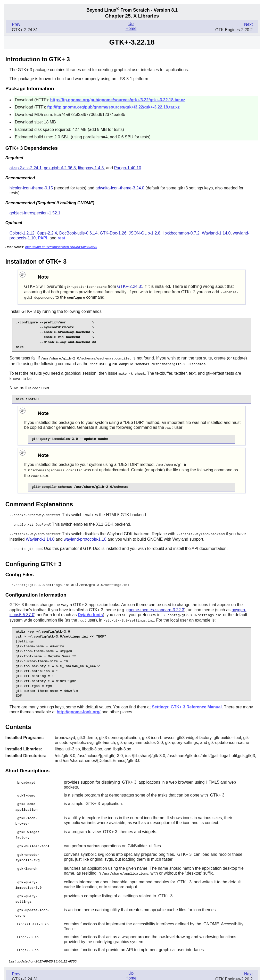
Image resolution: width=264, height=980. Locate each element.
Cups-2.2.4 (47, 233)
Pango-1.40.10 (127, 168)
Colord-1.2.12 (22, 233)
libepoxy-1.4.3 (91, 168)
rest (61, 238)
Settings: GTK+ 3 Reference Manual (187, 702)
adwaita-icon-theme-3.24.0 (120, 188)
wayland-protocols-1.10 (85, 536)
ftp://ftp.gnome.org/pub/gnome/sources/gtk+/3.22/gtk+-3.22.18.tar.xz (113, 107)
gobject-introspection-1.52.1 (35, 213)
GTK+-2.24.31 (130, 286)
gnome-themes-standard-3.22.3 (155, 606)
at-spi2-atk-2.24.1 (26, 168)
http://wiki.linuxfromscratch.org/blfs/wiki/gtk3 (61, 247)
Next (248, 24)
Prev (16, 24)
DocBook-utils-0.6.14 (79, 233)
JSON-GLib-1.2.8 (145, 233)
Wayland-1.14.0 (216, 233)
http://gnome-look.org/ (79, 707)
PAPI (43, 238)
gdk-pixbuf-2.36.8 (60, 168)
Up (131, 24)
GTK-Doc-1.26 (113, 233)
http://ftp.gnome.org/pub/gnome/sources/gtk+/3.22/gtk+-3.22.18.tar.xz (118, 100)
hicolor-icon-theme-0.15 (31, 188)
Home (131, 28)
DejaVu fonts (90, 611)
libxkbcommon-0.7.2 (181, 233)
